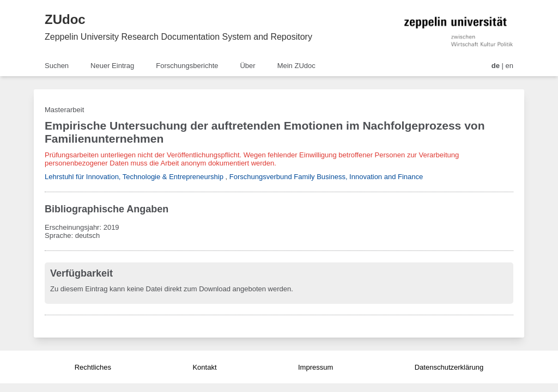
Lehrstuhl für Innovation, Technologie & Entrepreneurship (134, 177)
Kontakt (204, 367)
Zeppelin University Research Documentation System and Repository (178, 37)
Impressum (316, 367)
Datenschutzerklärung (449, 367)
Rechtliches (93, 367)
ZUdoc (65, 19)
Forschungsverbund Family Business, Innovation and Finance (326, 177)
